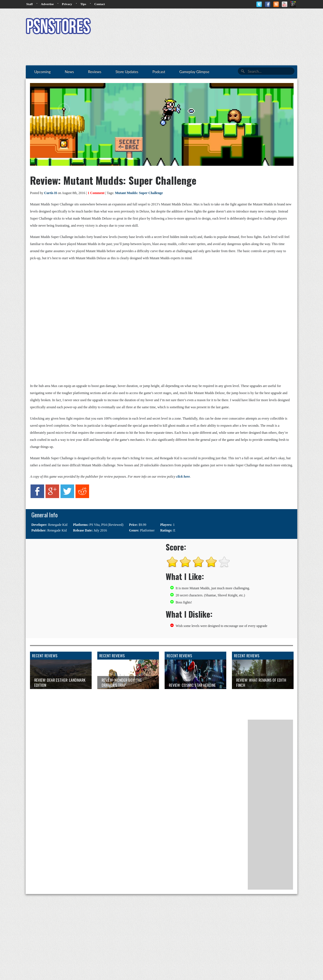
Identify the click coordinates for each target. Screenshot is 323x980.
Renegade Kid (58, 525)
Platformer (147, 530)
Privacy (67, 4)
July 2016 (100, 530)
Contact (99, 4)
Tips (83, 4)
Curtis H (50, 193)
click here (183, 477)
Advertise (47, 4)
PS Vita (94, 525)
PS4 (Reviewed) (112, 525)
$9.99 (142, 525)
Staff (30, 4)
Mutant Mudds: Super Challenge (139, 193)
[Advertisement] (194, 27)
